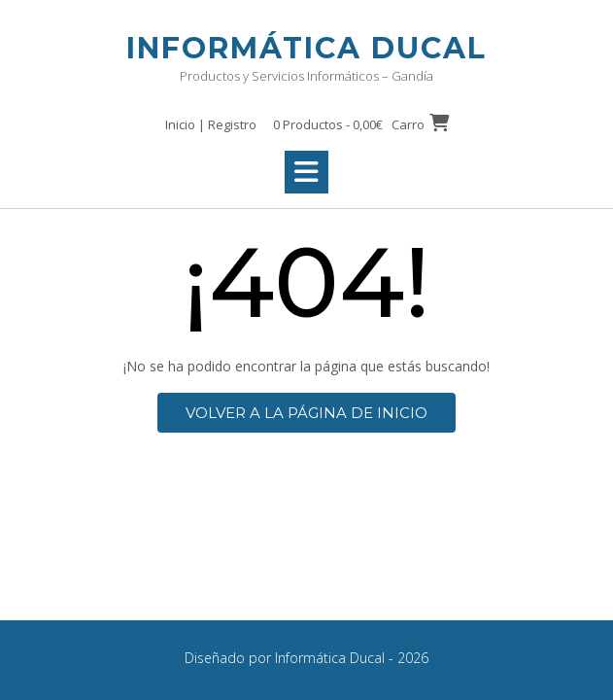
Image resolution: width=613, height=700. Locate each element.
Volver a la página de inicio (306, 413)
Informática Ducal (306, 48)
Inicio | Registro (211, 124)
